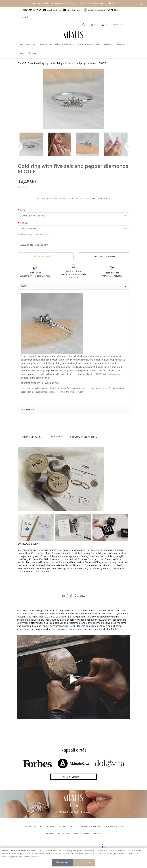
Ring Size (24, 223)
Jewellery (108, 44)
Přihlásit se (119, 24)
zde (27, 854)
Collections (120, 44)
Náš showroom (33, 826)
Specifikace (73, 410)
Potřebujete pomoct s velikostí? (34, 234)
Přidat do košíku (44, 256)
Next (127, 148)
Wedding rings (46, 44)
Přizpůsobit (62, 863)
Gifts (98, 44)
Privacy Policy (115, 826)
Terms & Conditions (58, 833)
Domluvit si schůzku (104, 256)
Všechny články (73, 777)
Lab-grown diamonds (65, 44)
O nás (23, 54)
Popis (73, 286)
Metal (22, 210)
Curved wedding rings (39, 63)
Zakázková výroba (90, 826)
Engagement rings (28, 44)
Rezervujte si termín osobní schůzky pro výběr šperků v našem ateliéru (73, 3)
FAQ (72, 826)
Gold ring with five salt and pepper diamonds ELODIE (80, 63)
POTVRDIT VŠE (84, 863)
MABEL (99, 374)
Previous (20, 148)
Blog (32, 54)
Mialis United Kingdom (88, 833)
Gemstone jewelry (85, 44)
